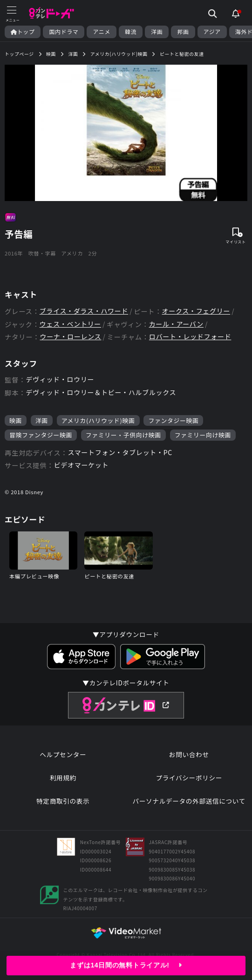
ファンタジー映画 (173, 420)
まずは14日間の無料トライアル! (126, 965)
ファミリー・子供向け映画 (123, 435)
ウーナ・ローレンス (70, 337)
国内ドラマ (64, 32)
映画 (16, 420)
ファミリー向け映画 (203, 435)
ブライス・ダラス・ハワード (84, 311)
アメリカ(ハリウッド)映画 (98, 420)
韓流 (131, 32)
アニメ (102, 32)
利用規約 (63, 778)
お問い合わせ (189, 755)
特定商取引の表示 (63, 801)
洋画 (157, 32)
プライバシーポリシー (189, 778)
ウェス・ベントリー (70, 324)
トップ (23, 32)
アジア (212, 32)
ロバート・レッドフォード (190, 337)
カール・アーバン (176, 324)
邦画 (183, 32)
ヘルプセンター (63, 755)
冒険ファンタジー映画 (41, 435)
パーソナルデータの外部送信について (189, 801)
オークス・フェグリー (196, 311)
